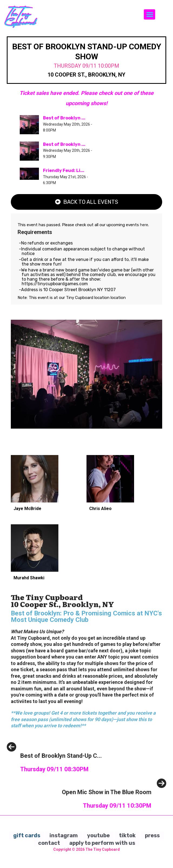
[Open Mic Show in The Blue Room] (114, 804)
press (152, 835)
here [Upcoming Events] (144, 225)
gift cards (27, 835)
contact (49, 843)
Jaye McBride (27, 509)
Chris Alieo (100, 509)
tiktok (127, 835)
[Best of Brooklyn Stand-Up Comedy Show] (54, 768)
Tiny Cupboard (80, 298)
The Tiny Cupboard (103, 849)
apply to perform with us (102, 843)
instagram (64, 835)
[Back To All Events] (86, 202)
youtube (98, 835)
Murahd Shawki (29, 578)
